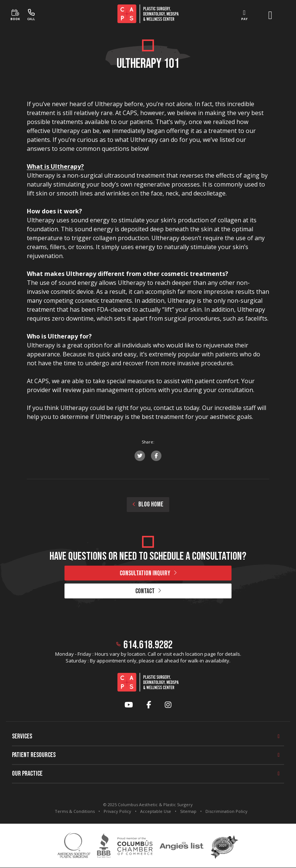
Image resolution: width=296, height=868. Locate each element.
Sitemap (188, 811)
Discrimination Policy (226, 811)
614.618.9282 (148, 645)
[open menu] (270, 15)
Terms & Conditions (75, 811)
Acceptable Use (156, 811)
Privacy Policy (117, 811)
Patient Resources (34, 755)
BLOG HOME (148, 504)
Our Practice (27, 774)
